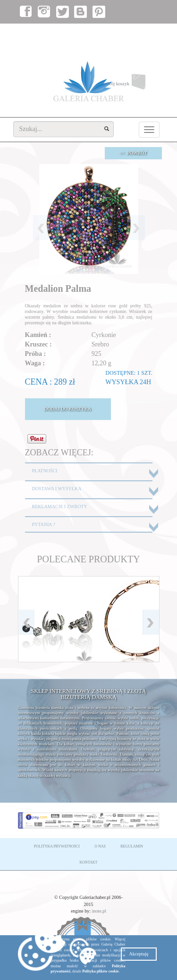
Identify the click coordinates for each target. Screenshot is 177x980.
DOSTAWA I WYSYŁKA (57, 489)
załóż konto (143, 33)
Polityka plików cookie (100, 971)
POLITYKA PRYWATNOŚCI (57, 846)
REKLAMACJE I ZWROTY (60, 506)
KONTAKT (88, 862)
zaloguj (115, 33)
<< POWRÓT (133, 153)
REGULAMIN (132, 846)
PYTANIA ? (44, 524)
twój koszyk (133, 84)
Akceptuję (139, 954)
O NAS (100, 846)
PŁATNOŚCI (45, 471)
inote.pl (99, 911)
